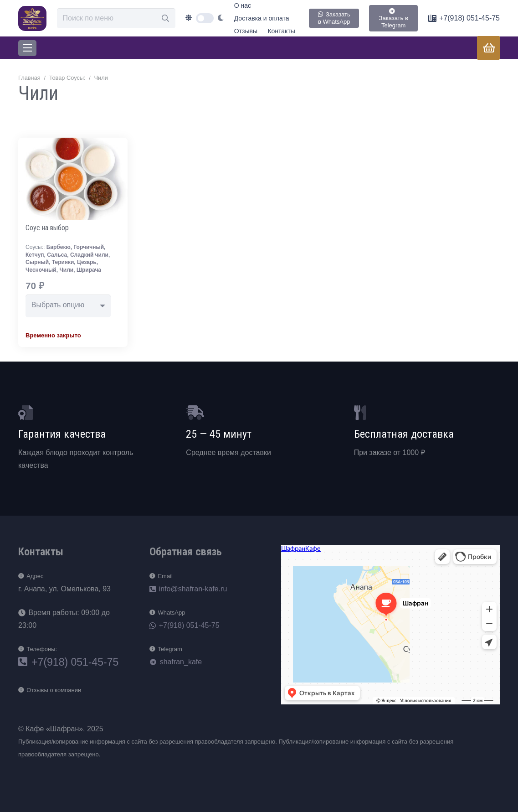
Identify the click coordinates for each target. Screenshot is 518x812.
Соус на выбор (47, 228)
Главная (29, 78)
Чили (66, 270)
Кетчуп (35, 255)
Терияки (63, 262)
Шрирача (89, 270)
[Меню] (27, 48)
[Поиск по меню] (116, 18)
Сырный (37, 262)
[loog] (32, 18)
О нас (243, 5)
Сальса (57, 255)
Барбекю (59, 247)
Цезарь (87, 262)
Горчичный (89, 247)
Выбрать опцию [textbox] (58, 305)
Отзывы (246, 31)
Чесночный (41, 270)
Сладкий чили (89, 255)
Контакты (281, 31)
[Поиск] (165, 18)
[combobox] (68, 306)
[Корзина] (489, 48)
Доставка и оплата (262, 18)
